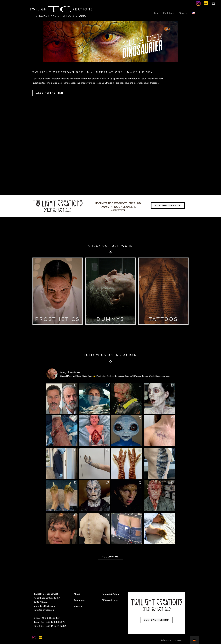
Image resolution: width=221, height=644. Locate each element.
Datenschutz (166, 640)
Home (156, 13)
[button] (169, 13)
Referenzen (79, 600)
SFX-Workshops (110, 600)
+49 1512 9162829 (56, 626)
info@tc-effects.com (44, 610)
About (183, 13)
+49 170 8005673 (56, 622)
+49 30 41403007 (50, 618)
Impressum (178, 640)
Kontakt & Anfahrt (111, 594)
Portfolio (169, 13)
